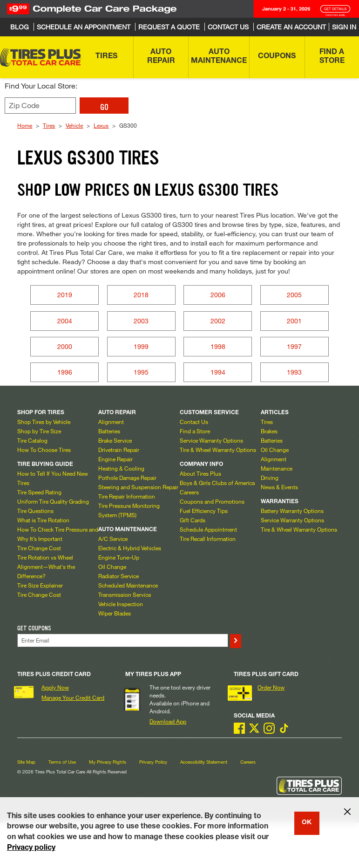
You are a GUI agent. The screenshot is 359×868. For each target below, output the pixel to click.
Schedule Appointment (208, 529)
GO (104, 107)
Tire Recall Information (208, 539)
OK (307, 823)
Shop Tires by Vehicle (44, 422)
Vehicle (74, 125)
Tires (49, 125)
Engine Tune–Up (119, 557)
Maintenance (277, 468)
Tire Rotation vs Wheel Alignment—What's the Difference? (46, 567)
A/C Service (113, 539)
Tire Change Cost (39, 548)
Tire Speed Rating (39, 492)
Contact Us (194, 422)
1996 (65, 372)
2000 (65, 346)
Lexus (101, 125)
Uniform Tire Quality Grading (53, 501)
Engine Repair (115, 459)
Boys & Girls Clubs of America (217, 483)
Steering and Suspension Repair (138, 487)
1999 (141, 346)
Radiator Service (119, 576)
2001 (294, 321)
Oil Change (112, 567)
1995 (141, 372)
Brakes (269, 431)
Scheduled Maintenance (128, 585)
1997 (294, 346)
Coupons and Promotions (212, 501)
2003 (141, 321)
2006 (218, 295)
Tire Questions (35, 511)
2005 (294, 295)
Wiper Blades (115, 613)
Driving (270, 478)
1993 (294, 372)
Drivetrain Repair (119, 450)
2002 (218, 321)
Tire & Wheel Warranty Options (218, 450)
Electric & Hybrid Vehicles (130, 548)
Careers (189, 492)
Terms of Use (62, 762)
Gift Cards (193, 520)
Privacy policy (31, 848)
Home (25, 125)
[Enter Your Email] (122, 640)
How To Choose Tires (44, 450)
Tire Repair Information (127, 496)
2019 (65, 295)
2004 (65, 321)
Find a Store (195, 431)
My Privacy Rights (108, 762)
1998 (218, 346)
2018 (141, 295)
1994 (218, 372)
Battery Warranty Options (292, 511)
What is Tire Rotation (43, 520)
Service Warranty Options (211, 440)
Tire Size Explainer (40, 585)
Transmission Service (125, 595)
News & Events (279, 487)
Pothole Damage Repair (127, 478)
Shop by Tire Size (39, 431)
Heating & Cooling (121, 468)
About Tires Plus (200, 473)
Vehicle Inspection (121, 604)
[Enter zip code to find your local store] (40, 106)
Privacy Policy (153, 762)
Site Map (26, 762)
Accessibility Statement (204, 762)
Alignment (111, 422)
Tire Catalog (32, 440)
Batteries (109, 431)
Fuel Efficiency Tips (204, 511)
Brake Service (115, 440)
